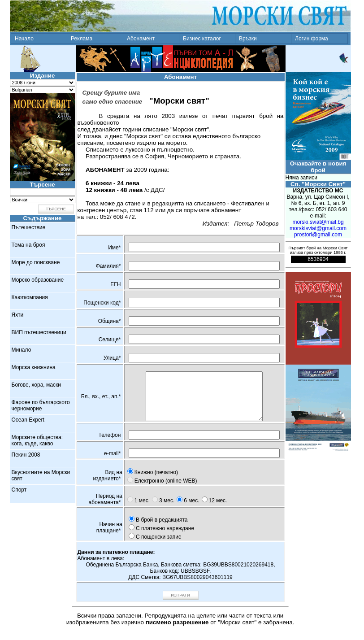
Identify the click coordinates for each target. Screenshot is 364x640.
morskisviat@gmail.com (318, 228)
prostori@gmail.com (318, 235)
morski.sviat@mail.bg (318, 222)
